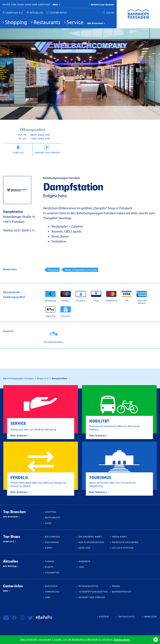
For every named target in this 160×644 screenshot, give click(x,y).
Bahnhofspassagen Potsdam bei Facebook (14, 618)
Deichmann (52, 542)
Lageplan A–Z (14, 13)
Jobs (81, 567)
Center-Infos (58, 13)
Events (49, 567)
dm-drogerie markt (90, 537)
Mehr (6, 591)
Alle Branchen (95, 23)
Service (75, 22)
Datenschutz (122, 640)
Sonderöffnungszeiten (93, 592)
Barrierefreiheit (122, 592)
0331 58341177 (24, 230)
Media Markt (120, 537)
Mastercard (111, 300)
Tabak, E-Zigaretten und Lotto (81, 270)
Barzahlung (50, 300)
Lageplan (18, 153)
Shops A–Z (9, 542)
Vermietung (52, 592)
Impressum (150, 617)
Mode (48, 523)
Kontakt (104, 617)
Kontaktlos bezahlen (54, 342)
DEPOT (49, 548)
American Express (142, 302)
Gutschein (66, 316)
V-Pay (96, 300)
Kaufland (84, 548)
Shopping (16, 22)
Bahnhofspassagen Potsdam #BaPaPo (138, 14)
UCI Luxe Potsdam (123, 548)
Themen (50, 561)
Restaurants (47, 22)
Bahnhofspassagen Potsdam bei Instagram (22, 618)
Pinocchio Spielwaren (125, 542)
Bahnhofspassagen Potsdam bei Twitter (30, 618)
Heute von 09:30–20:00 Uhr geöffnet (26, 4)
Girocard (81, 300)
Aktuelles (36, 13)
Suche (110, 13)
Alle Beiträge (10, 566)
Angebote (85, 561)
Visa (127, 300)
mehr (56, 5)
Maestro (66, 300)
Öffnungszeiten (89, 586)
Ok (156, 640)
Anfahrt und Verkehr (103, 5)
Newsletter (6, 618)
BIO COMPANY (53, 537)
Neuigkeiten (52, 573)
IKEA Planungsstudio (91, 542)
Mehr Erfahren (19, 436)
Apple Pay (50, 316)
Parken (116, 586)
